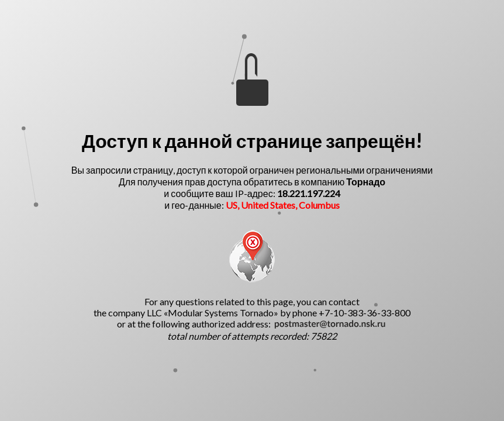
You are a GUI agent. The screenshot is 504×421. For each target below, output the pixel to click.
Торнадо (366, 182)
